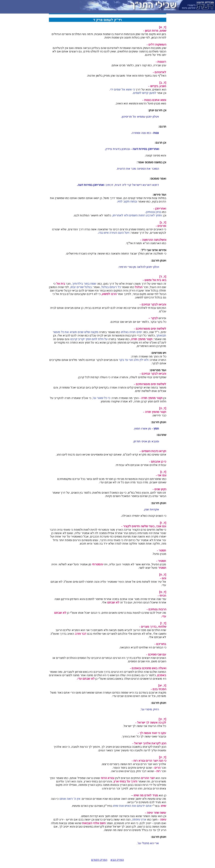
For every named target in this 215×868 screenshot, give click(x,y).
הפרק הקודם (99, 860)
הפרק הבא (117, 860)
